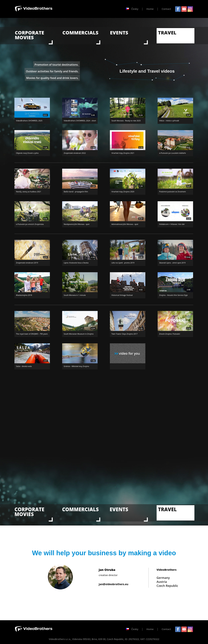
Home (150, 9)
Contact (166, 9)
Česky (132, 9)
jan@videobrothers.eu (114, 584)
